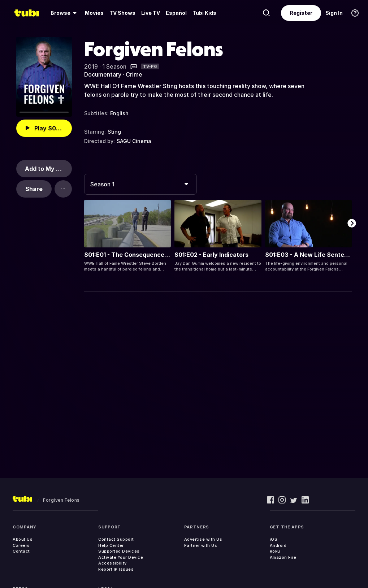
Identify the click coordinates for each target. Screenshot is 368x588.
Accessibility (112, 563)
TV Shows (122, 13)
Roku (275, 551)
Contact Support (116, 539)
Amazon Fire (283, 557)
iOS (274, 539)
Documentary (103, 74)
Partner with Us (201, 545)
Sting (114, 132)
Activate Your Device (121, 557)
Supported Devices (119, 551)
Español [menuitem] (176, 13)
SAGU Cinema (134, 141)
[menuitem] (65, 13)
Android (278, 545)
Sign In (334, 13)
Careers (21, 545)
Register (301, 13)
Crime (134, 74)
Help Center (111, 545)
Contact (21, 551)
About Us (23, 539)
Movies (94, 13)
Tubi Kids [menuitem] (204, 13)
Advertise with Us (203, 539)
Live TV (151, 13)
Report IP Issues (116, 569)
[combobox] (140, 184)
